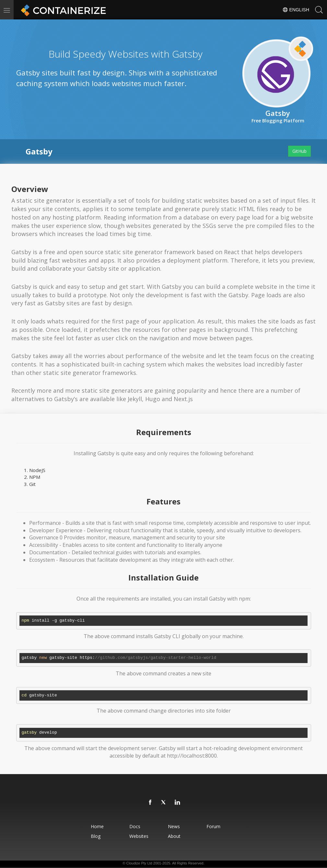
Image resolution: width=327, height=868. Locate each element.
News (175, 826)
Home (95, 826)
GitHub (299, 151)
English (296, 10)
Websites (138, 836)
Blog (94, 836)
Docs (134, 826)
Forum (215, 826)
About (175, 836)
